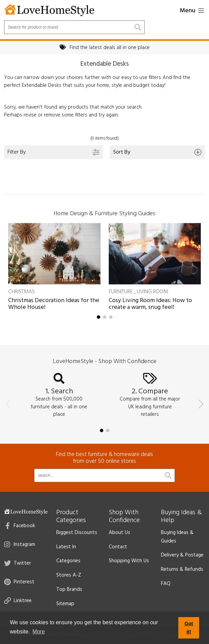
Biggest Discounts (77, 533)
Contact (118, 547)
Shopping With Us (129, 561)
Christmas (21, 292)
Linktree (18, 601)
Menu (192, 11)
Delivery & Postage (182, 555)
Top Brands (69, 590)
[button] (99, 317)
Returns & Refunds (182, 569)
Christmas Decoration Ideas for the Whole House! (54, 304)
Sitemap (65, 604)
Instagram (20, 545)
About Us (120, 533)
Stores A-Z (69, 575)
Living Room (152, 292)
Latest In (66, 547)
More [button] (39, 632)
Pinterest (19, 582)
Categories (68, 561)
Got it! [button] (189, 628)
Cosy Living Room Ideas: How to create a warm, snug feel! (150, 304)
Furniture (121, 292)
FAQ (166, 584)
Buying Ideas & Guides (177, 537)
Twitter (18, 563)
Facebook (20, 526)
